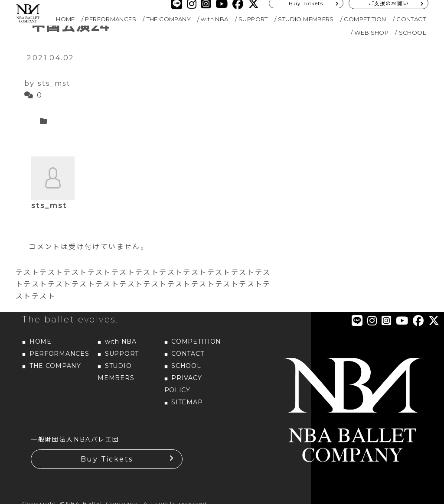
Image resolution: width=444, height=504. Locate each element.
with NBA (214, 19)
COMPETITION (365, 19)
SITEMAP (187, 402)
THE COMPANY (169, 19)
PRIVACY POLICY (183, 384)
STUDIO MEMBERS (306, 19)
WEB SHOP (371, 33)
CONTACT (411, 19)
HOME (65, 19)
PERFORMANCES (111, 19)
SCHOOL (412, 33)
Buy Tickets (107, 459)
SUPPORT (253, 19)
